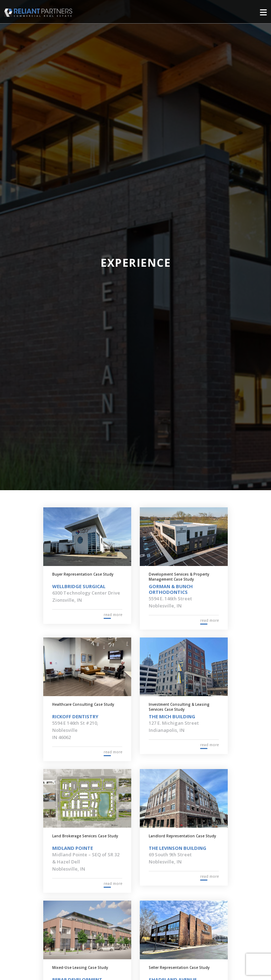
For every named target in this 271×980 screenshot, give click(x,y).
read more (113, 615)
